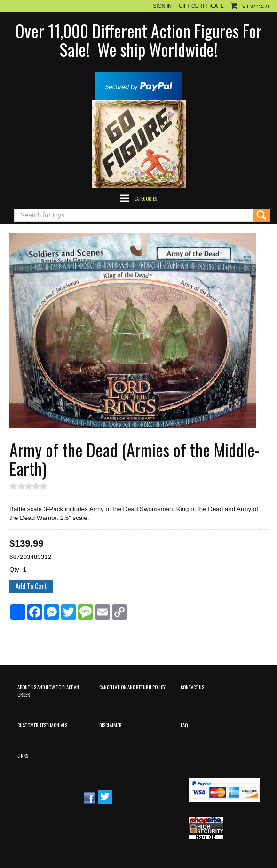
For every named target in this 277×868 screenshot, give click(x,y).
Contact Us (192, 687)
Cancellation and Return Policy (132, 687)
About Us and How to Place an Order (48, 690)
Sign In (162, 6)
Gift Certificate (201, 6)
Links (23, 755)
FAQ (184, 725)
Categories (146, 198)
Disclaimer (111, 725)
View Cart (256, 7)
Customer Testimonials (42, 725)
